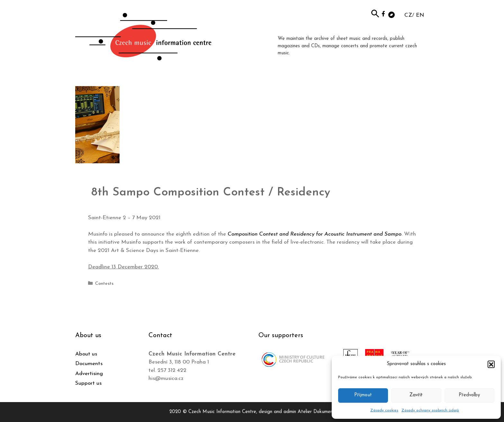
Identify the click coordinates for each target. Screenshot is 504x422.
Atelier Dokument (316, 412)
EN (420, 15)
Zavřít (416, 395)
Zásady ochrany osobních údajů (430, 410)
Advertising (89, 374)
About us (86, 354)
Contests (104, 284)
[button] (491, 364)
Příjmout (363, 395)
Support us (88, 383)
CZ (408, 15)
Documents (89, 364)
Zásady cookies (384, 410)
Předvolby (469, 395)
